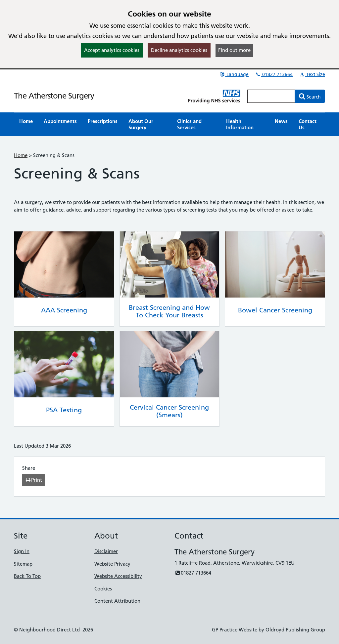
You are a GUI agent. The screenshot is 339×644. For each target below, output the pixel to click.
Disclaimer (106, 551)
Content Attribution (117, 601)
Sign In (22, 551)
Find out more (234, 50)
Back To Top (27, 576)
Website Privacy (112, 564)
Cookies (103, 589)
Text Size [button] (312, 74)
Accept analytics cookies (112, 50)
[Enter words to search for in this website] (271, 96)
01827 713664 (274, 74)
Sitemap (23, 564)
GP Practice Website (235, 630)
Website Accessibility (118, 576)
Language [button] (234, 74)
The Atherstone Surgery (54, 96)
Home (21, 155)
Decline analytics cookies (179, 50)
